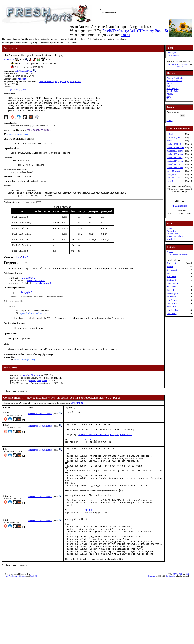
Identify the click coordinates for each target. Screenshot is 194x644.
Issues (169, 83)
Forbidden (171, 277)
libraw (78, 82)
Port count (171, 263)
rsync (169, 141)
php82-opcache (34, 386)
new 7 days (172, 307)
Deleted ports (172, 234)
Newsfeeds (171, 239)
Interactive (172, 297)
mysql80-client (173, 171)
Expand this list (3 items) (17, 138)
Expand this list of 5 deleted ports (33, 322)
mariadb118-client (175, 164)
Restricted (171, 280)
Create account (173, 55)
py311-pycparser (67, 82)
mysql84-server (174, 181)
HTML (175, 610)
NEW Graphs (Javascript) (177, 255)
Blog (169, 96)
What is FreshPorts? (175, 78)
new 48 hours (173, 303)
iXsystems (185, 64)
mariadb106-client (175, 151)
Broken (170, 267)
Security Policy (173, 91)
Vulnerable (172, 287)
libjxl (57, 82)
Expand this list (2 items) (24, 370)
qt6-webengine (173, 137)
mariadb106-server (175, 154)
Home (169, 228)
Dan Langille (170, 612)
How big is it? (173, 89)
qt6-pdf (170, 134)
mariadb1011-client (175, 144)
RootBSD (179, 67)
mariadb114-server (175, 161)
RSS (187, 610)
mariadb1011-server (176, 147)
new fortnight (173, 310)
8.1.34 (6, 60)
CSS (180, 610)
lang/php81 (28, 285)
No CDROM (173, 283)
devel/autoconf (36, 288)
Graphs (170, 252)
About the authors (174, 81)
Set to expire (172, 293)
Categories (171, 231)
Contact (170, 99)
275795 (89, 454)
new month (172, 313)
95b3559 (22, 79)
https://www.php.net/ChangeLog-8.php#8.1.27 (105, 448)
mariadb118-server (175, 168)
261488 (89, 537)
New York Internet (173, 64)
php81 (25, 264)
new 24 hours (173, 300)
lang (18, 264)
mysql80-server (174, 174)
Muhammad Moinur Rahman (40, 424)
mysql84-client (173, 178)
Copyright (152, 612)
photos (125, 35)
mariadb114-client (175, 158)
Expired (170, 290)
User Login (171, 53)
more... (170, 120)
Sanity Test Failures (175, 236)
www (12, 60)
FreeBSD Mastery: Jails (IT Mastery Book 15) (135, 31)
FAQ (169, 86)
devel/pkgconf (43, 291)
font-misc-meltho (46, 82)
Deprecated (172, 270)
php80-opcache (41, 391)
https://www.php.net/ (17, 90)
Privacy (170, 94)
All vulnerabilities (179, 206)
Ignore (170, 273)
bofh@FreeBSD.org (24, 71)
